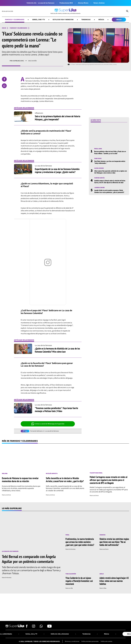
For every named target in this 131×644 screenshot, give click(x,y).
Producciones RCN (66, 3)
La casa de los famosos (46, 3)
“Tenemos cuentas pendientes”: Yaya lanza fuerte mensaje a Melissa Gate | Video (56, 410)
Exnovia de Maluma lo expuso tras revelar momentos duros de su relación (20, 480)
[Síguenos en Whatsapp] (41, 627)
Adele (102, 574)
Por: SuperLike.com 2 (17, 61)
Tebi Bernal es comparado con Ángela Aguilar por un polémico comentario (29, 559)
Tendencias (86, 19)
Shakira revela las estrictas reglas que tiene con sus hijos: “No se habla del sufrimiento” (114, 542)
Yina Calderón (71, 574)
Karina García (99, 178)
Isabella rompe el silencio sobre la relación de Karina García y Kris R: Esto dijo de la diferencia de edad (110, 182)
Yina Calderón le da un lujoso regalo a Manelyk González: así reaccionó (79, 581)
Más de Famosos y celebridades (20, 441)
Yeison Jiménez (99, 3)
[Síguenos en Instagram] (34, 627)
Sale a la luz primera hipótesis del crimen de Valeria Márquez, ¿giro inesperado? (58, 118)
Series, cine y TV (39, 19)
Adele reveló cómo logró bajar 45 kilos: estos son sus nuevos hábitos (114, 581)
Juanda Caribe (100, 188)
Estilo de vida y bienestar (63, 19)
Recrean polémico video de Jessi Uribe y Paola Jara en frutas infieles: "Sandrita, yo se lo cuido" (110, 152)
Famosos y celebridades (15, 19)
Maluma (5, 473)
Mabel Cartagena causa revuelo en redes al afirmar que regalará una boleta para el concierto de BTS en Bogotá (109, 480)
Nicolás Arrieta (52, 473)
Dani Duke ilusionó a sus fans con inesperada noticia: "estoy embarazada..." (110, 162)
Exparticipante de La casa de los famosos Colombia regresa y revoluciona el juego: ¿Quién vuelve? (57, 170)
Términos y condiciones (72, 641)
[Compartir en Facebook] (4, 79)
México (119, 20)
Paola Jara (98, 149)
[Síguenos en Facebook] (27, 627)
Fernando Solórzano (37, 431)
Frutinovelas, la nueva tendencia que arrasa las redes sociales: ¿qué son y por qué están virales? (80, 542)
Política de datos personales (90, 641)
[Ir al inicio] (65, 11)
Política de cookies (106, 641)
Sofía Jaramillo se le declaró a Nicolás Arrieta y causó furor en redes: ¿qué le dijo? (65, 480)
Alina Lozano (99, 168)
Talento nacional (96, 473)
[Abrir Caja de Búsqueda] (127, 11)
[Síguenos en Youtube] (49, 627)
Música (101, 19)
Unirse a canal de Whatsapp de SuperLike (48, 424)
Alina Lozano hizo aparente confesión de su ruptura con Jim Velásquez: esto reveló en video (111, 172)
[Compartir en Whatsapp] (4, 86)
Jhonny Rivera (83, 3)
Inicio (4, 28)
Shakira (102, 535)
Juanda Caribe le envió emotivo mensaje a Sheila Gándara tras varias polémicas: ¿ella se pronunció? (109, 191)
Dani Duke (98, 158)
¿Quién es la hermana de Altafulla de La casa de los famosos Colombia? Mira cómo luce (57, 350)
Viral (67, 535)
